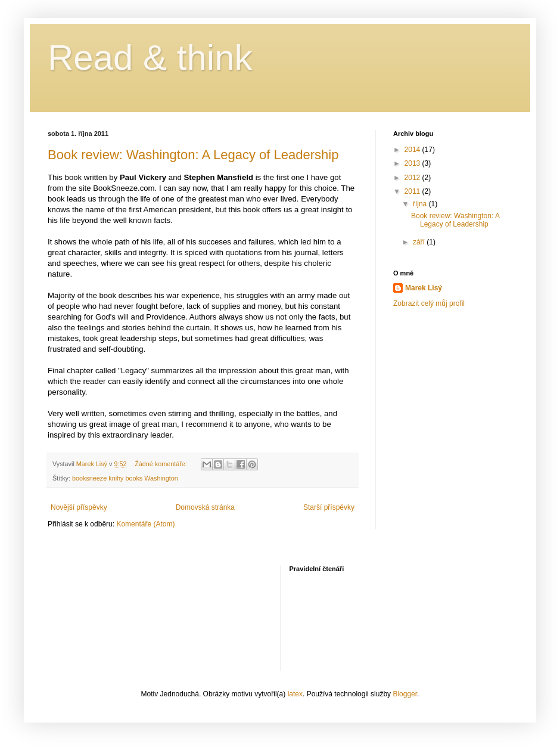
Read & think (150, 58)
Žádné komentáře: (162, 464)
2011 (413, 191)
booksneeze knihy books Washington (125, 478)
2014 (413, 150)
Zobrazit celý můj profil (429, 303)
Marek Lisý (424, 288)
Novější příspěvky (79, 507)
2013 (413, 163)
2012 (413, 178)
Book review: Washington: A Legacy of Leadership (193, 155)
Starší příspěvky (329, 507)
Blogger (405, 694)
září (420, 242)
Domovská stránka (205, 507)
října (421, 204)
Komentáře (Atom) (145, 524)
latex (295, 694)
